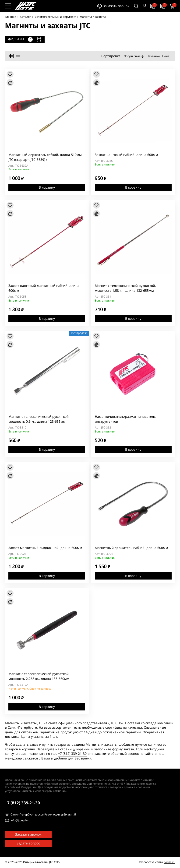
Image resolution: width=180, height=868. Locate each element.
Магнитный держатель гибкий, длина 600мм (131, 548)
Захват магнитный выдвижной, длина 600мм (45, 548)
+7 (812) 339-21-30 (72, 754)
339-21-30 (22, 803)
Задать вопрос (28, 843)
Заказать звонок (113, 6)
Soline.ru (169, 862)
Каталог (25, 17)
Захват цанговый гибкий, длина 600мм (126, 155)
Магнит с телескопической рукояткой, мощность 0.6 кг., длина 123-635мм (39, 419)
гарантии (133, 732)
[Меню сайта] (8, 6)
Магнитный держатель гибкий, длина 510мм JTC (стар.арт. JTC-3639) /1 (45, 157)
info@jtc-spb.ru (20, 821)
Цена (166, 56)
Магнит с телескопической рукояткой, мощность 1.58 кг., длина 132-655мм (125, 288)
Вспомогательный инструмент (55, 17)
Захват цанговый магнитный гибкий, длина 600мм (44, 288)
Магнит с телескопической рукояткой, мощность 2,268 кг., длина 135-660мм (39, 676)
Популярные (134, 56)
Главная (11, 17)
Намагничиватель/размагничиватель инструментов (125, 419)
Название (153, 56)
